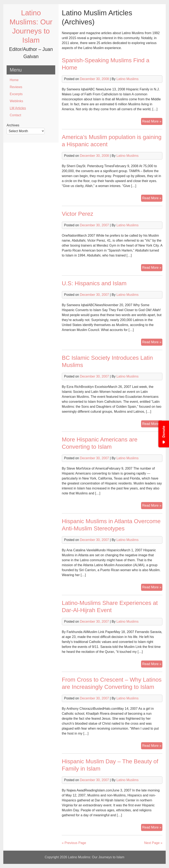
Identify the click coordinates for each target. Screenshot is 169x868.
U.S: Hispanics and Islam (94, 283)
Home (14, 80)
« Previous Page (74, 843)
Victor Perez (78, 214)
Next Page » (153, 843)
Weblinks (16, 101)
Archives (13, 125)
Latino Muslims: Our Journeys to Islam (96, 857)
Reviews (16, 87)
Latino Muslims (128, 79)
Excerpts (16, 94)
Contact (15, 115)
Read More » (152, 122)
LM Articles (18, 108)
